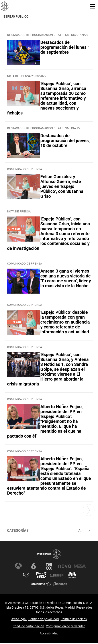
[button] (91, 6)
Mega (80, 566)
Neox (49, 566)
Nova (65, 566)
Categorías (18, 531)
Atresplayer (41, 584)
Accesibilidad (49, 633)
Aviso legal (19, 619)
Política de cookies (74, 619)
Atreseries (26, 575)
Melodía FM (72, 575)
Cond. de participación (28, 626)
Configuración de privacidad (66, 626)
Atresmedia (49, 554)
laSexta (33, 566)
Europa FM (57, 575)
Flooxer (60, 584)
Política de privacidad (44, 619)
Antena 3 (18, 566)
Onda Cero (41, 575)
